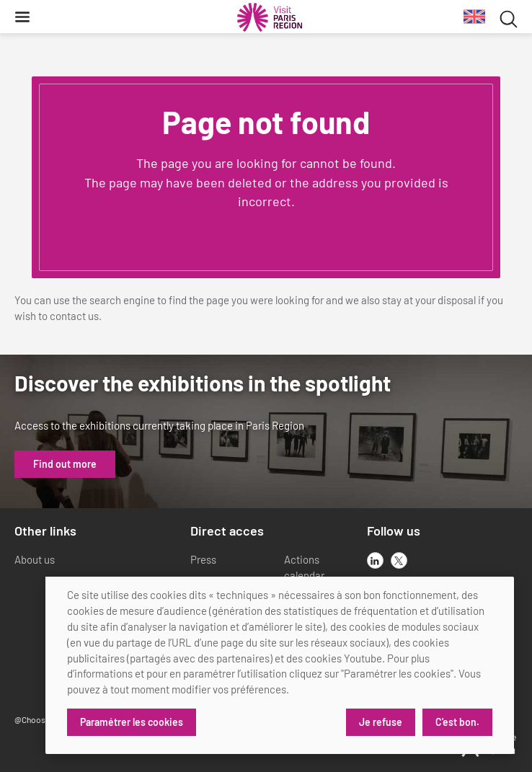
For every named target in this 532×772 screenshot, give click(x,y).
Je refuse (381, 722)
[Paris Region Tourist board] (270, 17)
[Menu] (22, 17)
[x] (399, 560)
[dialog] (280, 665)
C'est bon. (457, 722)
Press (203, 559)
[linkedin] (375, 560)
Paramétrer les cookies (132, 722)
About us (35, 559)
